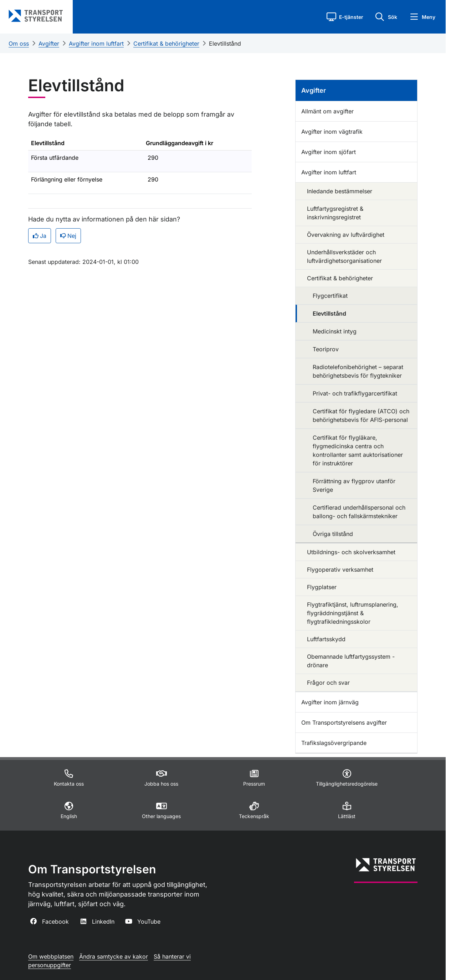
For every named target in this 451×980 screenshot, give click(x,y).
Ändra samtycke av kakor (114, 956)
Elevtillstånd (225, 44)
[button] (345, 17)
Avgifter (49, 44)
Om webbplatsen (51, 956)
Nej (68, 236)
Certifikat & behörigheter (166, 44)
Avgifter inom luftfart (96, 44)
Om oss (19, 44)
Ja (40, 236)
